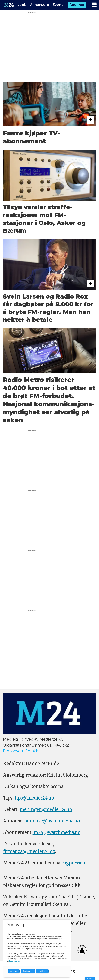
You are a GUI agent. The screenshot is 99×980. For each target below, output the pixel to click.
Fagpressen (73, 863)
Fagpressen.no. (15, 961)
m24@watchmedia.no (57, 832)
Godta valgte (28, 971)
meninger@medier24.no (46, 809)
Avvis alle (14, 971)
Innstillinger (90, 978)
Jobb (22, 5)
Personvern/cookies (22, 751)
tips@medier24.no (34, 798)
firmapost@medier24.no (29, 851)
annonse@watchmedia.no (52, 821)
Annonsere (40, 5)
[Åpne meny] (94, 5)
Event (58, 5)
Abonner (77, 5)
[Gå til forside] (9, 5)
